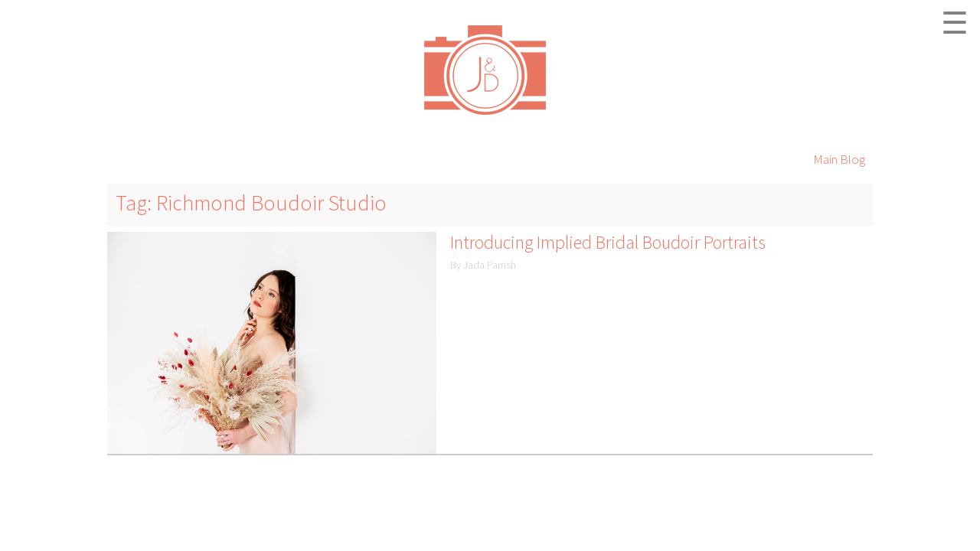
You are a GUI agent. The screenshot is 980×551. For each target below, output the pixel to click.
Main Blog (839, 159)
